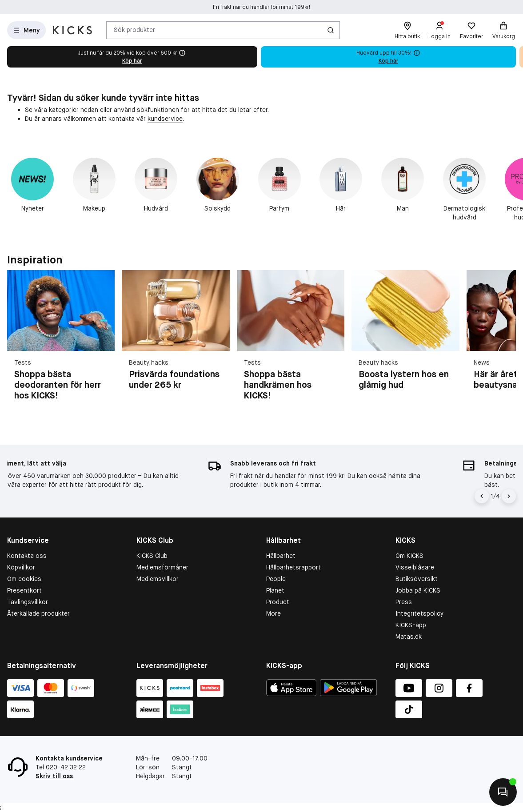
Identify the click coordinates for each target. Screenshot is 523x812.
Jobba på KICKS (418, 590)
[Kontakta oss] (503, 792)
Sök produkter (134, 30)
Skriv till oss (54, 776)
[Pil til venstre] (482, 496)
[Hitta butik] (407, 30)
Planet (275, 590)
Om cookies (24, 579)
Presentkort (24, 590)
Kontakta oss (27, 556)
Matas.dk (409, 637)
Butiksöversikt (417, 579)
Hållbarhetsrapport (293, 567)
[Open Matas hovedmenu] (26, 30)
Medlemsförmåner (162, 567)
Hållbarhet (281, 556)
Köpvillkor (21, 567)
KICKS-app (411, 625)
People (276, 579)
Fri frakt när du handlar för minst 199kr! (261, 8)
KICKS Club (152, 556)
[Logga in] (439, 30)
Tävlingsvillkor (28, 602)
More (273, 613)
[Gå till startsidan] (72, 30)
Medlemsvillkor (158, 579)
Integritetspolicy (419, 613)
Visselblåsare (415, 567)
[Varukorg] (503, 30)
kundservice (165, 119)
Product (278, 602)
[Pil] (509, 496)
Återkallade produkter (38, 613)
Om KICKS (409, 556)
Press (404, 602)
